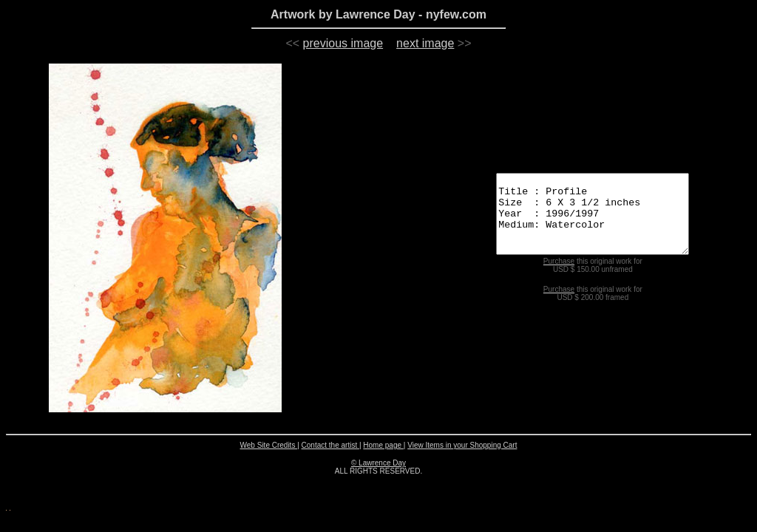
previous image (343, 43)
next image (425, 43)
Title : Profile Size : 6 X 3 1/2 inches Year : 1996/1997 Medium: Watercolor (586, 214)
